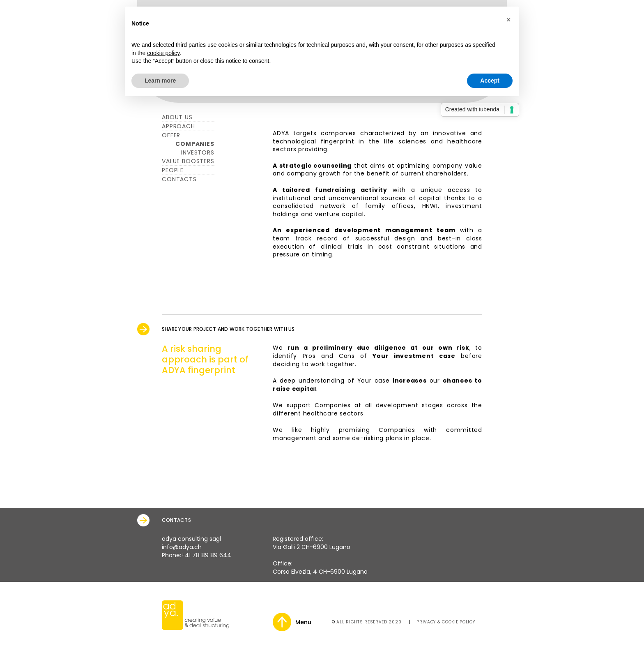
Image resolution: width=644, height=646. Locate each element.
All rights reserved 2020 (369, 622)
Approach (178, 126)
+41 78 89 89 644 (206, 555)
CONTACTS (179, 179)
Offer (171, 135)
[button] (508, 20)
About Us (177, 117)
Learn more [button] (160, 81)
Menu (303, 622)
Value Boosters (188, 161)
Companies (195, 144)
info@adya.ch (182, 547)
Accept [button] (490, 81)
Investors (198, 152)
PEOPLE (173, 170)
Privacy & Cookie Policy (446, 622)
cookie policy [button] (163, 53)
